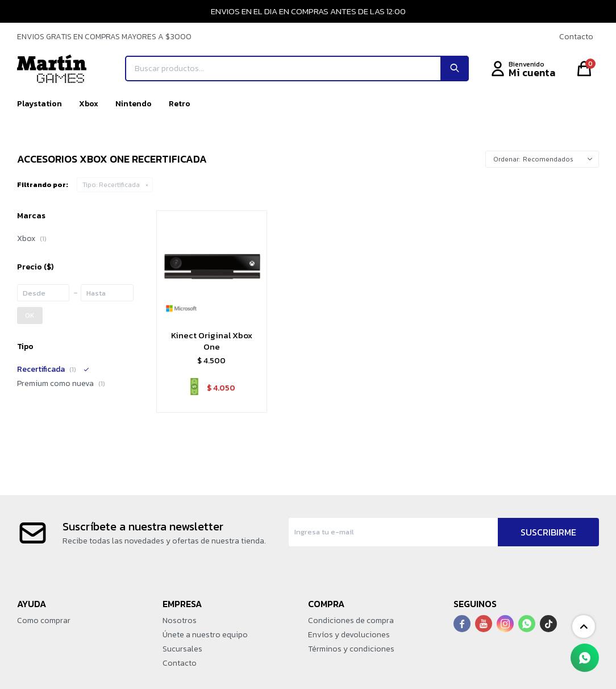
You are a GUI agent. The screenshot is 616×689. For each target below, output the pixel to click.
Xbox (89, 104)
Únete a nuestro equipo (205, 635)
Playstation (39, 104)
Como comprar (44, 620)
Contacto (576, 37)
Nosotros (180, 620)
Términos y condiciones (351, 649)
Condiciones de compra (351, 620)
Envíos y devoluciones (349, 635)
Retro (180, 104)
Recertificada (111, 185)
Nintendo (134, 104)
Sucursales (182, 649)
